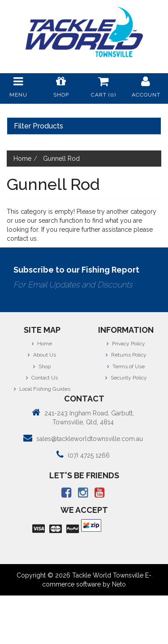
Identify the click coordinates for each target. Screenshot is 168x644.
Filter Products (39, 126)
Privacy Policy (126, 344)
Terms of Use (126, 366)
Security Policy (126, 378)
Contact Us (42, 378)
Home (42, 344)
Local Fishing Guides (42, 389)
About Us (42, 355)
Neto (119, 584)
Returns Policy (126, 355)
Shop (42, 366)
